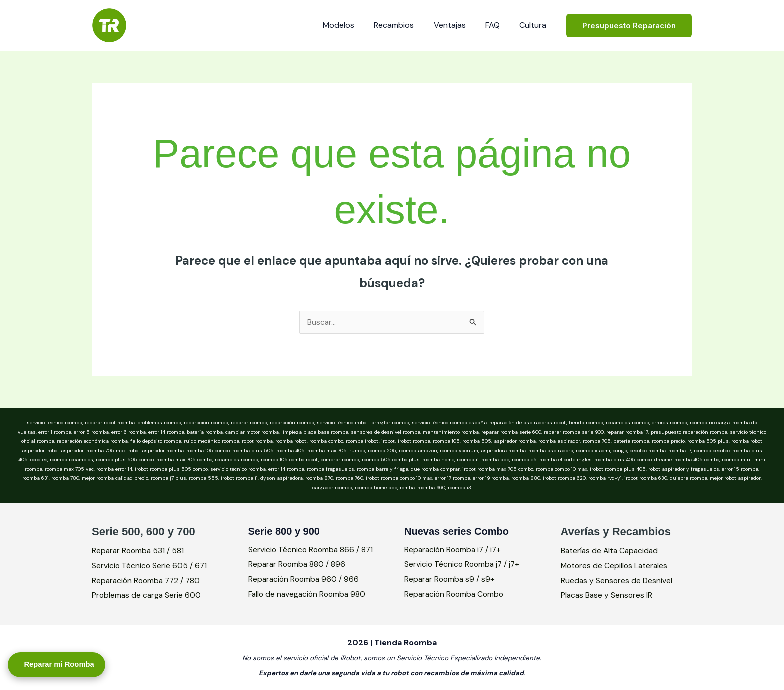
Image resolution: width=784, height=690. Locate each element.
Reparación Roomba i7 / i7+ (455, 550)
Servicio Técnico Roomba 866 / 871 (312, 550)
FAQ (498, 25)
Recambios (407, 25)
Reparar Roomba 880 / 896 (298, 564)
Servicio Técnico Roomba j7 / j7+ (464, 564)
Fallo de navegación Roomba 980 (309, 594)
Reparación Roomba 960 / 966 (305, 579)
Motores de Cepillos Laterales (616, 566)
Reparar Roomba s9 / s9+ (451, 579)
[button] (629, 26)
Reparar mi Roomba (67, 662)
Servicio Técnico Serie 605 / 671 (150, 566)
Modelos (355, 25)
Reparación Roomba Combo (456, 594)
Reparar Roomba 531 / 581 (139, 551)
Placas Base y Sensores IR (608, 595)
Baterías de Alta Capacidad (611, 551)
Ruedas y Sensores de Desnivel (617, 580)
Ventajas (459, 25)
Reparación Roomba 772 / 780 (148, 580)
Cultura (535, 25)
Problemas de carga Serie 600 (147, 595)
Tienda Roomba (200, 20)
